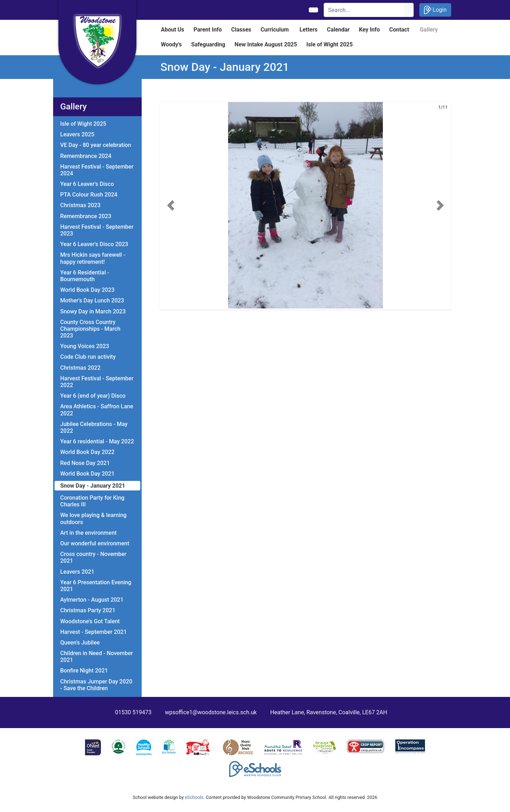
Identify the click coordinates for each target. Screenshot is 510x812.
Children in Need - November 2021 (97, 657)
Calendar (338, 30)
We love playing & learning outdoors (93, 518)
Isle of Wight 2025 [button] (330, 44)
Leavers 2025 (77, 134)
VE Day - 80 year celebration (96, 145)
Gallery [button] (429, 30)
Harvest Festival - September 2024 (97, 170)
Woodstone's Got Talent (90, 621)
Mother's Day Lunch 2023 (92, 300)
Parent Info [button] (208, 30)
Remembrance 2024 (86, 156)
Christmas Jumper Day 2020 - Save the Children (96, 685)
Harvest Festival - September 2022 (97, 382)
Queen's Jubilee (80, 643)
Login (435, 10)
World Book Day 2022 (87, 452)
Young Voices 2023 (85, 346)
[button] (171, 205)
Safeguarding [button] (208, 44)
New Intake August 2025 (266, 44)
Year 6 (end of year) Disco (93, 396)
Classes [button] (241, 30)
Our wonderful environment (95, 543)
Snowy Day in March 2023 (93, 311)
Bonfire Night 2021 (84, 671)
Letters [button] (309, 30)
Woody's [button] (171, 44)
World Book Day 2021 (87, 474)
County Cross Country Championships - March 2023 (90, 329)
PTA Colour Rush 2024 (89, 195)
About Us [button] (172, 30)
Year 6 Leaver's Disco (87, 184)
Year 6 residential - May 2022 (97, 441)
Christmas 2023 (80, 205)
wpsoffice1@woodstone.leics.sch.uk (211, 712)
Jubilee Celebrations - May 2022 (94, 427)
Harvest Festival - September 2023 (97, 230)
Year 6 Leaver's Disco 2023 (94, 244)
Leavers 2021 (77, 572)
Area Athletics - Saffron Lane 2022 (97, 410)
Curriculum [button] (275, 30)
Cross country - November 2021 (93, 557)
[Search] (364, 10)
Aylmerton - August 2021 (92, 600)
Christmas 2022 (80, 368)
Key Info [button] (370, 30)
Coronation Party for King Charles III (92, 501)
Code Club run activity (88, 357)
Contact (399, 30)
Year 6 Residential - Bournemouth (85, 276)
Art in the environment (88, 533)
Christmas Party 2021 (88, 610)
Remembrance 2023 (86, 216)
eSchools (194, 797)
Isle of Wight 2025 (83, 124)
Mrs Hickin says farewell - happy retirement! (93, 258)
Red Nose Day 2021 (85, 463)
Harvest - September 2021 (93, 632)
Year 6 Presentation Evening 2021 (96, 586)
